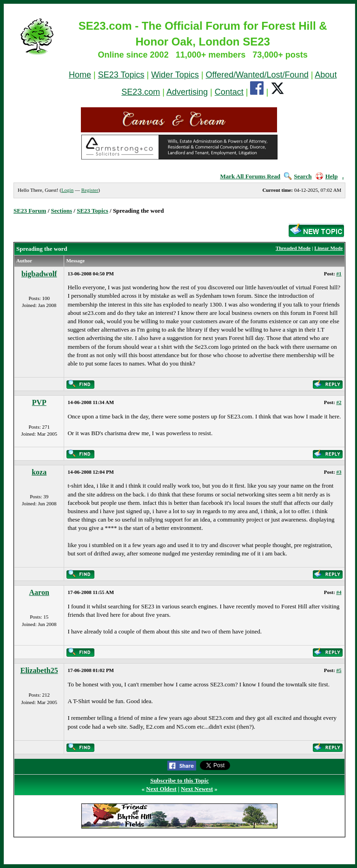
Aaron (39, 592)
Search (298, 176)
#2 (339, 402)
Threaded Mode (293, 248)
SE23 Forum (30, 211)
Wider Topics (175, 75)
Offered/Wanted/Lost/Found (257, 75)
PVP (39, 402)
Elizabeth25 (39, 670)
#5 (339, 670)
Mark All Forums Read (250, 176)
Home (80, 75)
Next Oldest (161, 789)
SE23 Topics (121, 75)
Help (327, 176)
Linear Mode (328, 248)
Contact (229, 92)
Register (90, 190)
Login (67, 190)
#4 (339, 592)
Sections (62, 211)
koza (39, 472)
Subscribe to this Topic (179, 780)
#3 (339, 472)
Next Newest (197, 789)
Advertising (187, 92)
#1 (339, 274)
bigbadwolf (39, 274)
